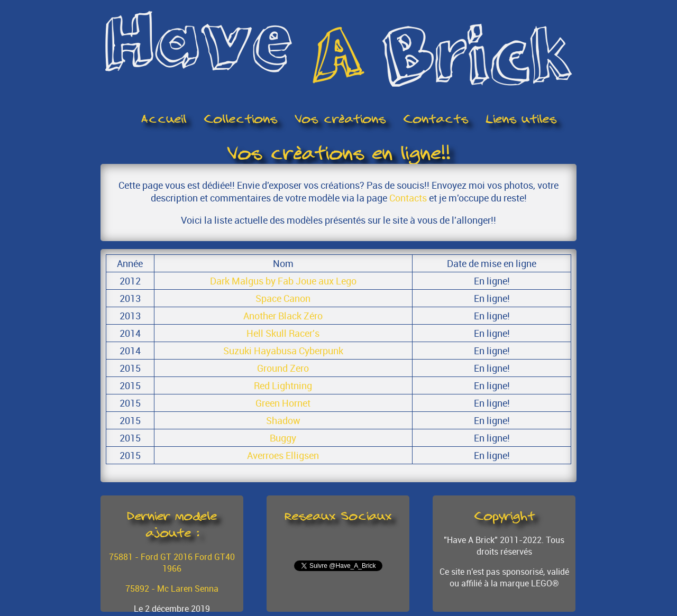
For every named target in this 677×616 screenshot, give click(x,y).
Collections (240, 119)
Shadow (283, 420)
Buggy (283, 438)
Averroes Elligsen (283, 455)
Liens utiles (521, 119)
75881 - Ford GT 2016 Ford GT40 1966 (172, 563)
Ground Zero (283, 368)
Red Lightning (283, 385)
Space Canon (283, 298)
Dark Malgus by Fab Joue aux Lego (283, 281)
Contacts (436, 119)
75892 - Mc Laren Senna (172, 589)
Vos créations (340, 119)
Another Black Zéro (283, 316)
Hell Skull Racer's (283, 333)
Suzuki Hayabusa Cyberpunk (283, 351)
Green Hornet (283, 403)
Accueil (164, 119)
